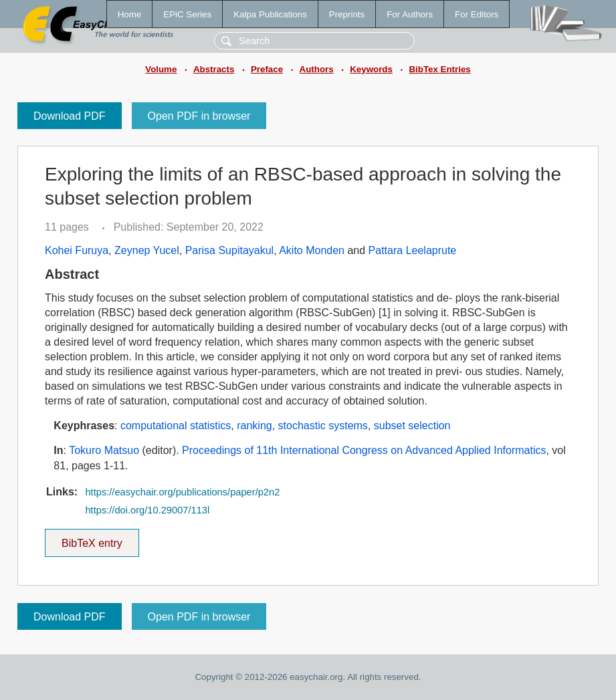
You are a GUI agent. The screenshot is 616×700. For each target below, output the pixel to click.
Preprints (347, 14)
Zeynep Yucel (147, 250)
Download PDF (70, 116)
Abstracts (214, 69)
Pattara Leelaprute (413, 250)
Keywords (371, 69)
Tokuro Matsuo (104, 450)
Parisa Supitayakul (230, 250)
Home (130, 14)
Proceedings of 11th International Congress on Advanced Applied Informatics (364, 450)
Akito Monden (312, 250)
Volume (161, 69)
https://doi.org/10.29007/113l (147, 510)
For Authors (410, 14)
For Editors (477, 14)
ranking (254, 426)
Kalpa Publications (270, 14)
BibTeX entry (92, 539)
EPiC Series (187, 14)
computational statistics (176, 426)
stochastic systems (323, 426)
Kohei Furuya (77, 250)
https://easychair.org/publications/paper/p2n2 (182, 492)
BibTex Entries (439, 69)
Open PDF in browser (199, 116)
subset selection (412, 426)
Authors (317, 69)
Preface (267, 69)
